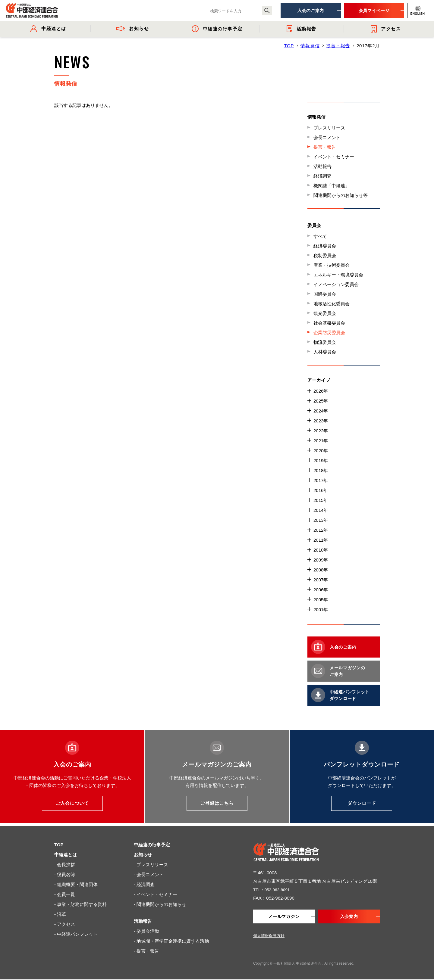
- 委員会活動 (146, 931)
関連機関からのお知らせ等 (341, 195)
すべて (320, 236)
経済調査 (322, 176)
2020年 (321, 451)
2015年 (321, 500)
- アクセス (65, 924)
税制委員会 (325, 255)
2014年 (321, 510)
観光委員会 (325, 313)
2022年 (321, 431)
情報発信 (310, 46)
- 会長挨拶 (65, 865)
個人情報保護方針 (269, 936)
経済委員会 (325, 246)
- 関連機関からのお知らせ (160, 904)
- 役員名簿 (65, 874)
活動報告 (322, 166)
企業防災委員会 (329, 333)
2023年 (321, 421)
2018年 (321, 470)
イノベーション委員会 (336, 284)
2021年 (321, 441)
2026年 (321, 391)
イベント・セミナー (334, 157)
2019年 (321, 460)
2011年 (321, 540)
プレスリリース (329, 128)
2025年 (321, 401)
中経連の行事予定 (152, 845)
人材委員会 (325, 352)
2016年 (321, 490)
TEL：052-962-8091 (274, 890)
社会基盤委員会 (329, 323)
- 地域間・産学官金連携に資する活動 (171, 941)
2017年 (321, 480)
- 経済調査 (144, 884)
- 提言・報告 (146, 951)
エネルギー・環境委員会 (338, 275)
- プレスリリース (151, 865)
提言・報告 (338, 46)
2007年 (321, 580)
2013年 (321, 520)
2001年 (321, 610)
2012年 (321, 530)
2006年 (321, 590)
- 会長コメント (149, 874)
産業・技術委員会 (332, 265)
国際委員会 (325, 294)
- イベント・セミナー (156, 894)
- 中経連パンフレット (76, 934)
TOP (289, 46)
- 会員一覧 (65, 894)
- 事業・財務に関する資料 (80, 904)
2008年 (321, 570)
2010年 (321, 550)
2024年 (321, 411)
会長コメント (327, 137)
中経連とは (66, 855)
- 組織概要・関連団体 (76, 884)
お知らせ (143, 855)
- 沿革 (60, 914)
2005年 (321, 600)
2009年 (321, 560)
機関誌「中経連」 (332, 186)
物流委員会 (325, 342)
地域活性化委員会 (332, 304)
